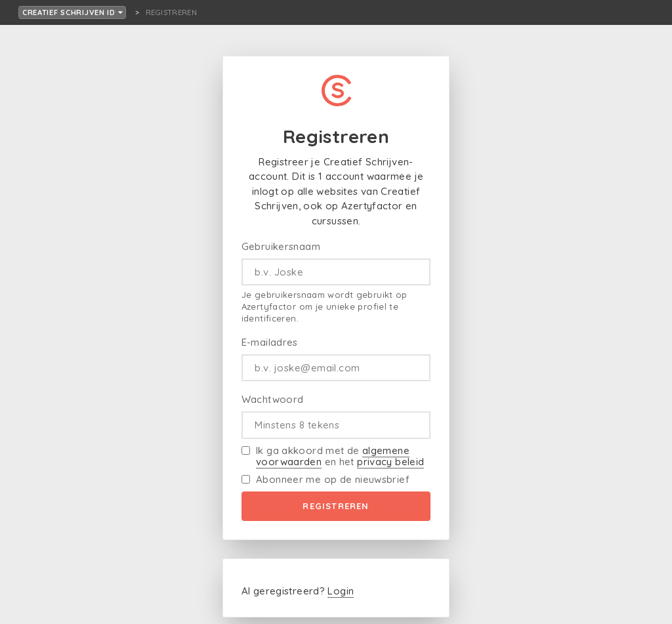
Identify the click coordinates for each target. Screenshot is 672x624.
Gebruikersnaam (281, 246)
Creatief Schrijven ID (73, 12)
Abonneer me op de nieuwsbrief (333, 479)
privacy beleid (390, 462)
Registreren (336, 506)
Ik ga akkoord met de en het (340, 456)
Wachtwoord (273, 399)
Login (341, 591)
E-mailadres (270, 342)
